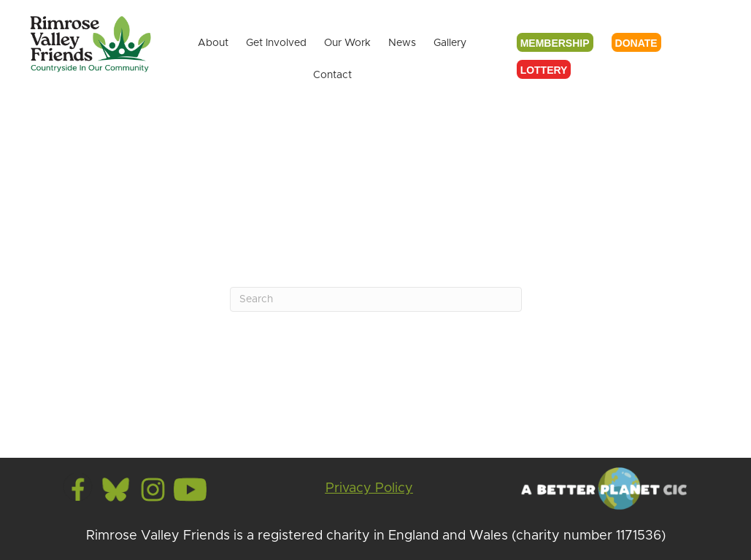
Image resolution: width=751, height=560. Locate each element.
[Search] (376, 299)
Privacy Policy (369, 488)
